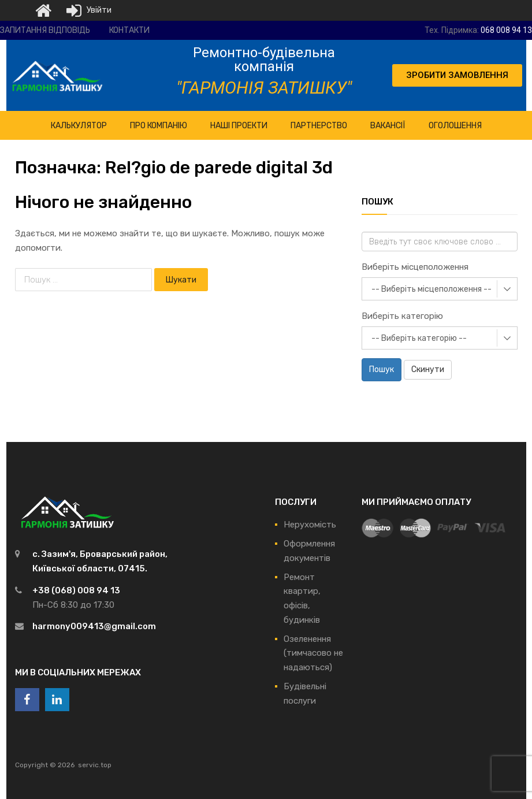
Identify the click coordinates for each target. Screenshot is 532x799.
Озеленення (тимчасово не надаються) (313, 653)
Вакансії (388, 126)
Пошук (382, 369)
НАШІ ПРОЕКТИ (239, 126)
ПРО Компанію (159, 126)
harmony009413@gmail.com (94, 626)
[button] (457, 75)
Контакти (129, 30)
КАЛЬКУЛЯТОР (79, 126)
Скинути (428, 369)
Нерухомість (310, 525)
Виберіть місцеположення (415, 267)
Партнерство (319, 126)
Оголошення (455, 126)
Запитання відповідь (45, 30)
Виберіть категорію (402, 316)
